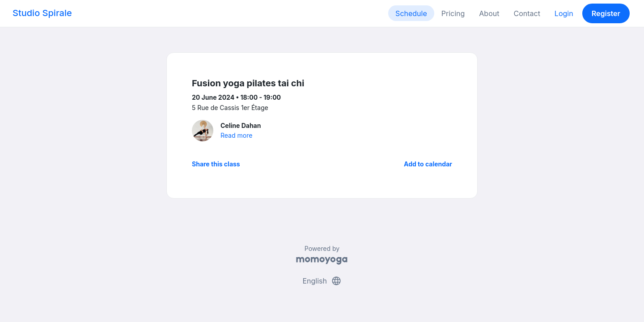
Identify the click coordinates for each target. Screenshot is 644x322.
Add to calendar (428, 164)
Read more (236, 135)
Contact (527, 13)
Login (564, 13)
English (322, 281)
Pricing (453, 13)
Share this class (216, 164)
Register (606, 13)
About (489, 13)
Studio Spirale (42, 13)
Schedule (411, 13)
